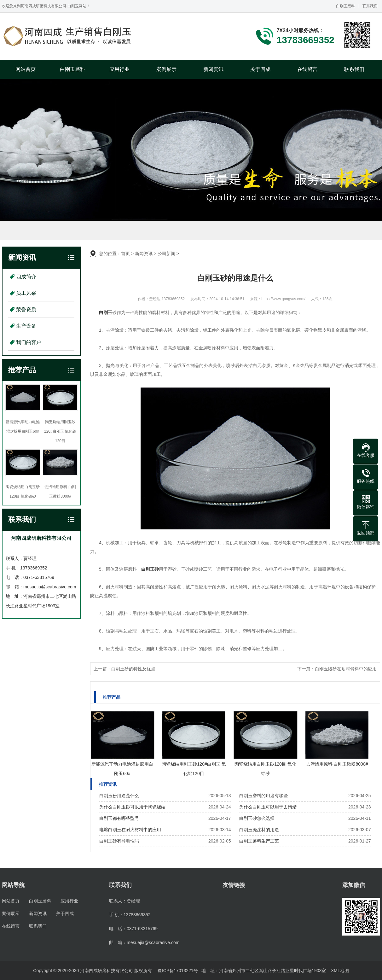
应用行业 (119, 69)
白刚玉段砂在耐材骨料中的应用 (346, 669)
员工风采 (26, 293)
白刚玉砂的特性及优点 (133, 669)
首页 (125, 254)
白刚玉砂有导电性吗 (119, 841)
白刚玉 (106, 312)
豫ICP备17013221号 (178, 971)
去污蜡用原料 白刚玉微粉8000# (337, 764)
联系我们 (370, 6)
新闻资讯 (213, 69)
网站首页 (26, 69)
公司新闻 (166, 254)
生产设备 (26, 326)
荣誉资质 (26, 309)
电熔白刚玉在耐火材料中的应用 (130, 830)
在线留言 (307, 69)
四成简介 (26, 277)
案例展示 (166, 69)
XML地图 (340, 971)
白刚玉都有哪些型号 (119, 818)
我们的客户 (29, 342)
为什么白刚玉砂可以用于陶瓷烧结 (132, 807)
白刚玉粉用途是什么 (119, 796)
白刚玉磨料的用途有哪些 (263, 796)
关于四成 (260, 69)
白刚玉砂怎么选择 (257, 818)
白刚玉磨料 (345, 6)
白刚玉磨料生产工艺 (259, 841)
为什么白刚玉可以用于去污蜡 (268, 807)
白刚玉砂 (150, 569)
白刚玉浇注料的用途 (259, 830)
